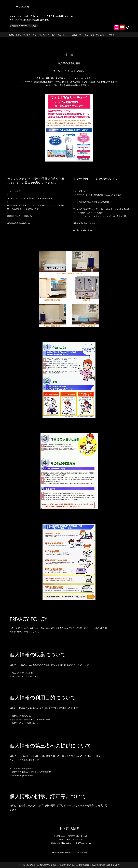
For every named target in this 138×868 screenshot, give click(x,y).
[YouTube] (122, 27)
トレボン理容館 (20, 7)
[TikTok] (128, 27)
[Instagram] (116, 27)
